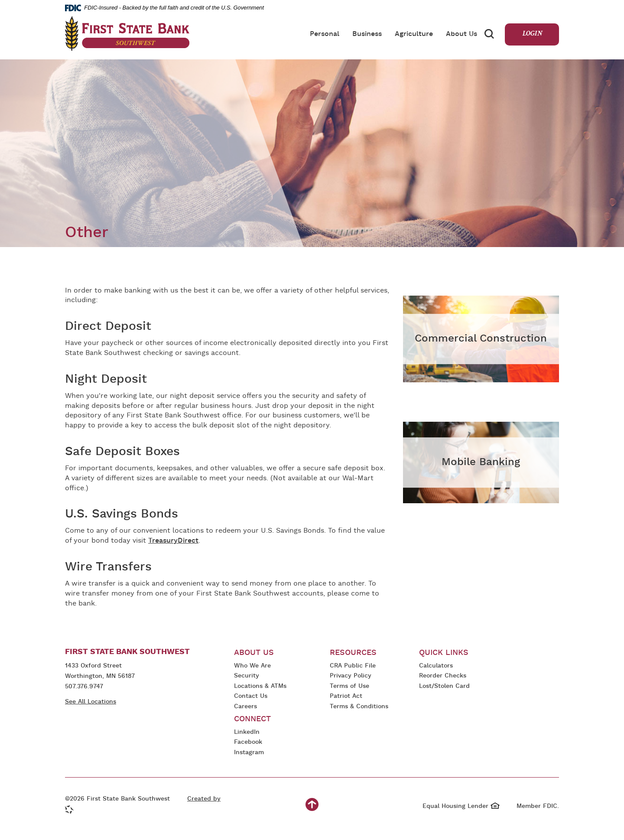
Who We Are (252, 666)
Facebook (248, 743)
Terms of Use (349, 686)
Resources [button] (353, 653)
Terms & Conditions (359, 707)
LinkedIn (248, 733)
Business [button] (367, 34)
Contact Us (251, 696)
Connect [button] (252, 719)
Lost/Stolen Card (444, 686)
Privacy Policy (351, 676)
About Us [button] (461, 34)
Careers (245, 707)
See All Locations (91, 702)
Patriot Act (346, 696)
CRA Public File (353, 666)
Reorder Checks (443, 676)
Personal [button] (325, 34)
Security (247, 676)
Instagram (252, 753)
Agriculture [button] (414, 34)
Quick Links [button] (444, 653)
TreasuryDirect (173, 541)
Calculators (436, 666)
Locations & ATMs (260, 686)
